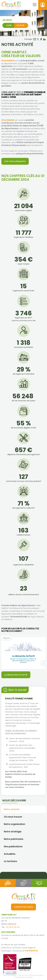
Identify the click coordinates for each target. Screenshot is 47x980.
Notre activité (12, 809)
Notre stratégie (13, 832)
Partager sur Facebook (41, 39)
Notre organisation (15, 824)
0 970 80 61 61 (31, 951)
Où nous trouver (13, 817)
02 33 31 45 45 (13, 927)
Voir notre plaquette (15, 161)
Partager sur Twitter (38, 39)
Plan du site (23, 975)
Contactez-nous (23, 907)
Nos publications (13, 846)
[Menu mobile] (35, 5)
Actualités (10, 854)
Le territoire (10, 861)
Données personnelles (24, 977)
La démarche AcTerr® (16, 675)
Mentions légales (36, 975)
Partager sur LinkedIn (44, 39)
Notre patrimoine (14, 839)
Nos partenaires (10, 975)
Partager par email (35, 39)
